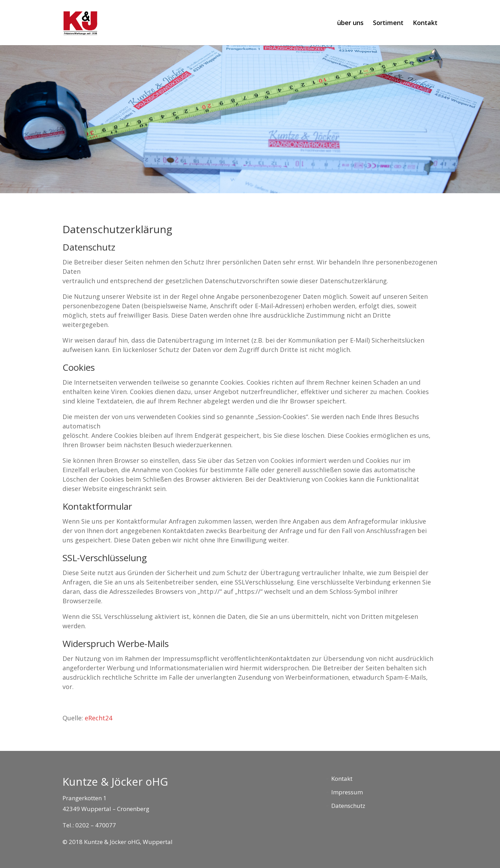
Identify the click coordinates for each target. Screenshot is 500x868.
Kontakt (425, 23)
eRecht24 (98, 718)
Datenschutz (348, 806)
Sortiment (388, 23)
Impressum (347, 792)
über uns (350, 23)
